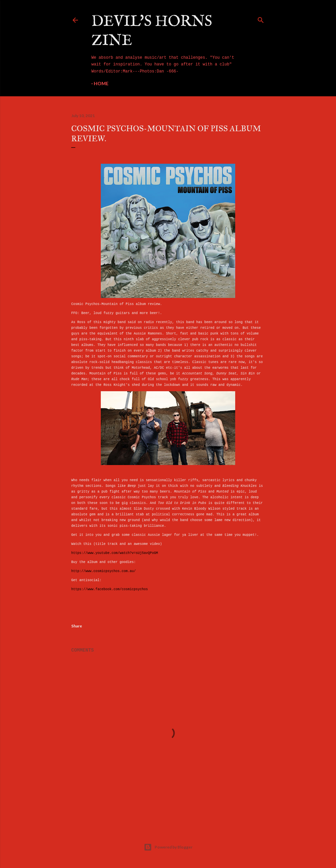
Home (101, 83)
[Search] (261, 19)
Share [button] (77, 626)
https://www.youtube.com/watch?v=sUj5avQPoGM (115, 553)
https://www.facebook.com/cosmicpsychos (110, 589)
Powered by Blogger (168, 847)
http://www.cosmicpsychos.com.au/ (103, 571)
